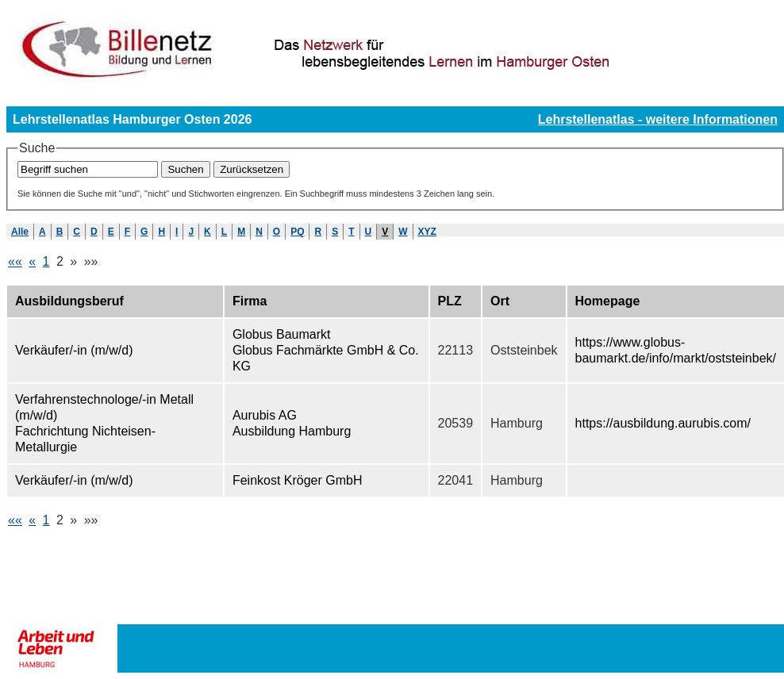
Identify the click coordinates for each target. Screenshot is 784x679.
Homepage (608, 301)
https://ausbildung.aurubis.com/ (663, 423)
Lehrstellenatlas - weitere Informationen (658, 119)
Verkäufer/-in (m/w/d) (74, 350)
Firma (250, 301)
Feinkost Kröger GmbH (298, 480)
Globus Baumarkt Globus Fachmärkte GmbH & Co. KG (326, 350)
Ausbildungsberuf (69, 301)
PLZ (450, 301)
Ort (500, 301)
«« (15, 261)
